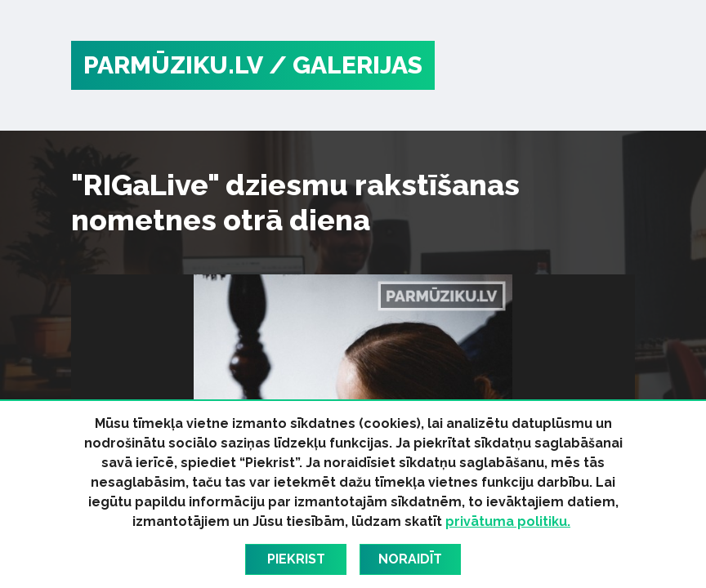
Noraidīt (410, 559)
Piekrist (296, 559)
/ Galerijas (346, 65)
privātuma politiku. (508, 521)
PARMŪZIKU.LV (173, 65)
